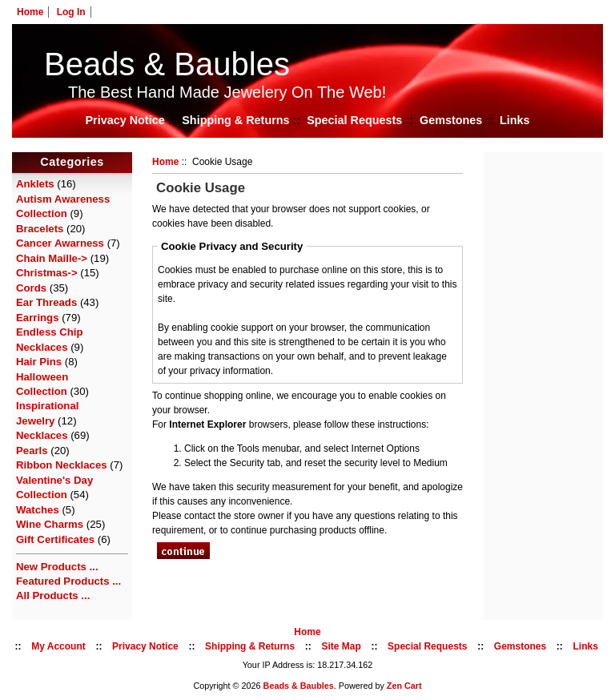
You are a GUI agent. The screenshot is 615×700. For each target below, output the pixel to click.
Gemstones (451, 120)
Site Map (341, 646)
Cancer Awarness (60, 243)
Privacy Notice (125, 120)
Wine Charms (50, 524)
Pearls (32, 451)
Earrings (38, 318)
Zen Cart (404, 686)
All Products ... (53, 595)
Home (30, 12)
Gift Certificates (55, 539)
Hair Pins (39, 362)
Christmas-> (47, 273)
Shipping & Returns (235, 120)
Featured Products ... (68, 581)
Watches (38, 510)
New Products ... (57, 567)
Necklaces (42, 435)
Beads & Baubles (167, 64)
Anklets (35, 184)
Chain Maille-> (52, 258)
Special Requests (354, 120)
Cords (31, 288)
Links (515, 120)
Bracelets (40, 229)
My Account (58, 646)
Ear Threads (46, 302)
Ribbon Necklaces (62, 465)
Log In (71, 12)
